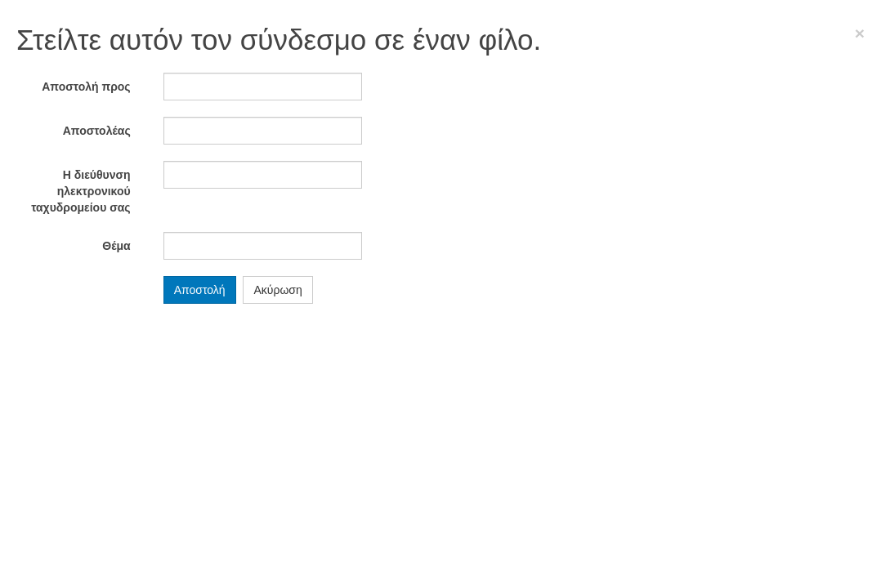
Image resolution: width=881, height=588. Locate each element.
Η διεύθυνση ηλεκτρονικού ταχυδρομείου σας (81, 191)
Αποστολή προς (86, 87)
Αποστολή (200, 290)
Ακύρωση (277, 290)
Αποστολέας (97, 131)
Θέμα (116, 246)
